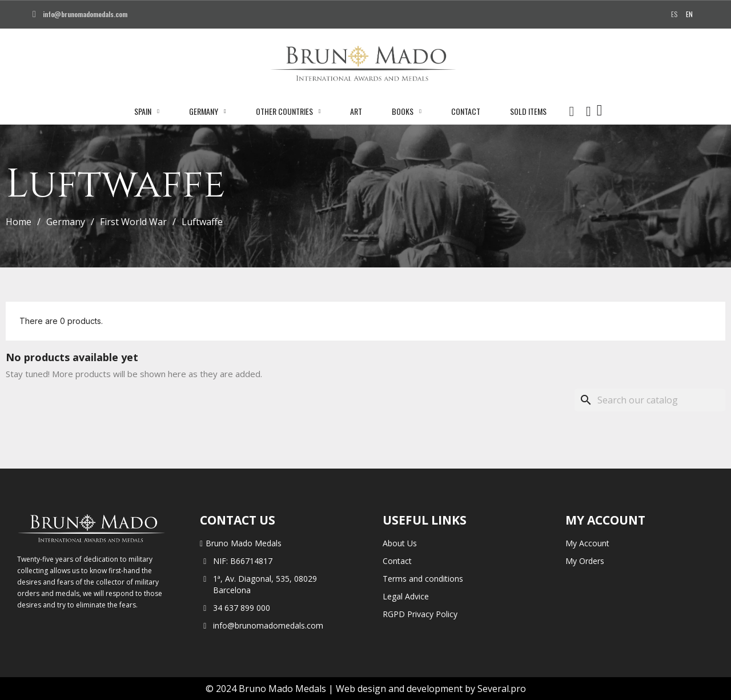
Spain (147, 111)
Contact (466, 111)
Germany (208, 111)
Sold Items (528, 111)
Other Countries (288, 111)
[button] (572, 111)
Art (356, 111)
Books (407, 111)
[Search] (650, 400)
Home (19, 222)
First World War (133, 222)
